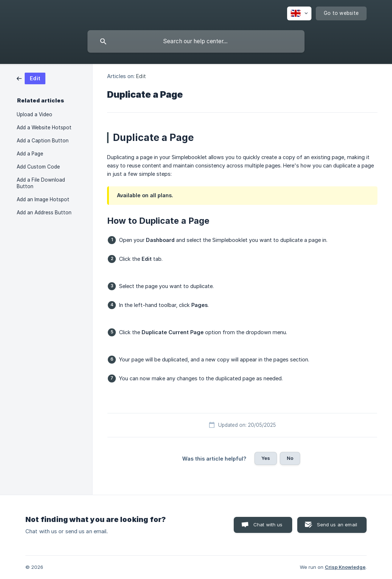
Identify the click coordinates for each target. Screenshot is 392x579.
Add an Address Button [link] (44, 212)
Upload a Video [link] (34, 114)
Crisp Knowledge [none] (345, 567)
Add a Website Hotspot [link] (44, 127)
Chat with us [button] (268, 525)
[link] (31, 78)
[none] (299, 13)
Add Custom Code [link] (38, 167)
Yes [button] (266, 458)
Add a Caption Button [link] (43, 141)
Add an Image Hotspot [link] (43, 199)
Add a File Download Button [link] (41, 183)
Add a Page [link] (30, 154)
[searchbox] (196, 41)
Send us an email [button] (337, 525)
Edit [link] (141, 76)
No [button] (290, 458)
